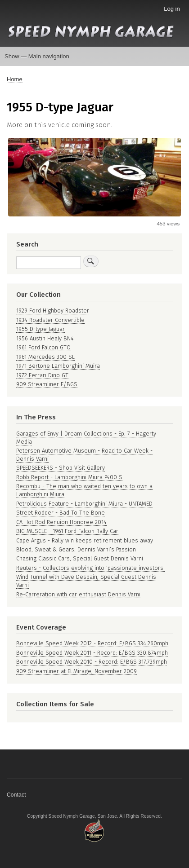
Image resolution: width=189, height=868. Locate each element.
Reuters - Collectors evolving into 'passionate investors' (90, 568)
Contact (16, 795)
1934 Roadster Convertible (50, 320)
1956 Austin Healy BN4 (45, 338)
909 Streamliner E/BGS (47, 384)
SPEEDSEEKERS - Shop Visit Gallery (61, 468)
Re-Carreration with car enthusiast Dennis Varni (78, 594)
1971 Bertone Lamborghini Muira (58, 366)
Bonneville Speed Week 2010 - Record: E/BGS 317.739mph (92, 662)
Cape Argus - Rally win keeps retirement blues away (85, 540)
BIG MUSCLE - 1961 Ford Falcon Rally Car (67, 531)
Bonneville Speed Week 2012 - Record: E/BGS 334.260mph (92, 643)
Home (15, 79)
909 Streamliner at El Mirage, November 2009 (76, 671)
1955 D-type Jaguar (40, 329)
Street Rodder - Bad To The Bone (61, 513)
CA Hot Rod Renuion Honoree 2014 (61, 522)
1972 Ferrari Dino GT (42, 375)
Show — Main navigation (37, 56)
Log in (172, 9)
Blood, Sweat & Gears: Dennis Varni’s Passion (76, 549)
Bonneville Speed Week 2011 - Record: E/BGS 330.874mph (92, 653)
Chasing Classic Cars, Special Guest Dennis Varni (80, 558)
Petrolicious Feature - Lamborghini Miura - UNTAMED (84, 504)
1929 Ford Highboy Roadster (53, 311)
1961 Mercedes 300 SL (45, 357)
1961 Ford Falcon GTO (43, 347)
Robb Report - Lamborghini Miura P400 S (69, 477)
